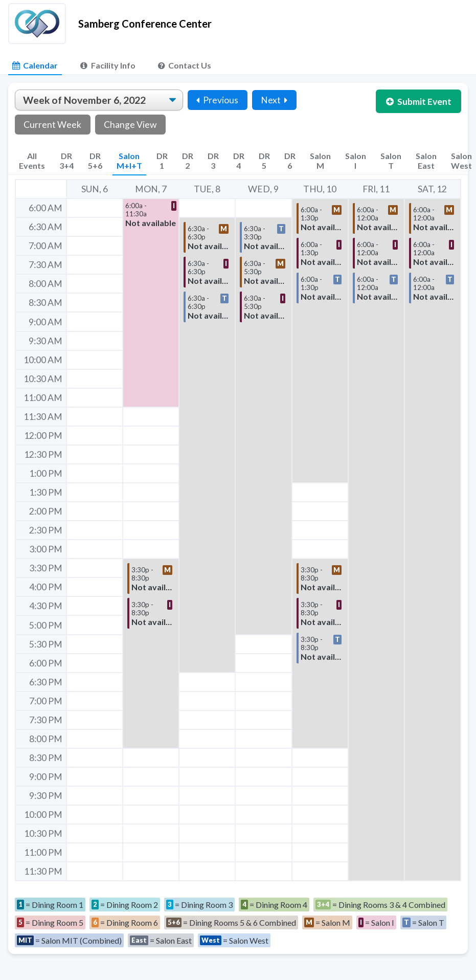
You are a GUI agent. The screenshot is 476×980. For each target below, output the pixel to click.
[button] (151, 303)
